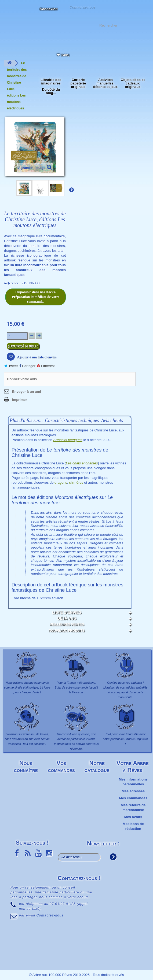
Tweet (11, 366)
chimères (76, 482)
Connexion (48, 9)
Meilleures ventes (67, 624)
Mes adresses (133, 791)
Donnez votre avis (22, 379)
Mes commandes (133, 798)
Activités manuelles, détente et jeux (105, 83)
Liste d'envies (67, 612)
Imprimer (20, 400)
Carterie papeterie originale (78, 83)
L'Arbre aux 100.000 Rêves (9, 12)
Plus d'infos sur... (26, 420)
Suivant (71, 190)
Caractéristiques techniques (72, 420)
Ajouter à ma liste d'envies (37, 357)
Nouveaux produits (67, 631)
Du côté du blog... (51, 91)
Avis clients (112, 420)
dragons (61, 482)
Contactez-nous (82, 7)
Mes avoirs (133, 817)
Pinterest (46, 366)
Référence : (12, 283)
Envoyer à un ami (27, 392)
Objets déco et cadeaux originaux (133, 83)
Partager (27, 366)
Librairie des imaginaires (51, 82)
